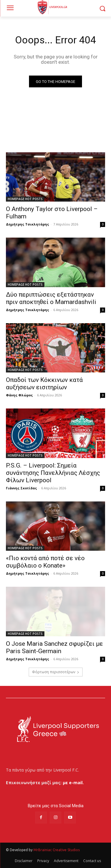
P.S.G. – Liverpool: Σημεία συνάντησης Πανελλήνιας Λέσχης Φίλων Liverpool (53, 473)
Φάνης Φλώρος (19, 395)
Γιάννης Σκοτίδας (21, 488)
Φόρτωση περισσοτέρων (56, 672)
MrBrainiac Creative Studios (57, 850)
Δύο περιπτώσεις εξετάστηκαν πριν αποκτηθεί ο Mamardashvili (51, 298)
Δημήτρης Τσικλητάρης (28, 224)
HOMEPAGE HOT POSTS (25, 199)
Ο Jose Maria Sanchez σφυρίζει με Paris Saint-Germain (54, 647)
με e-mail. (73, 783)
